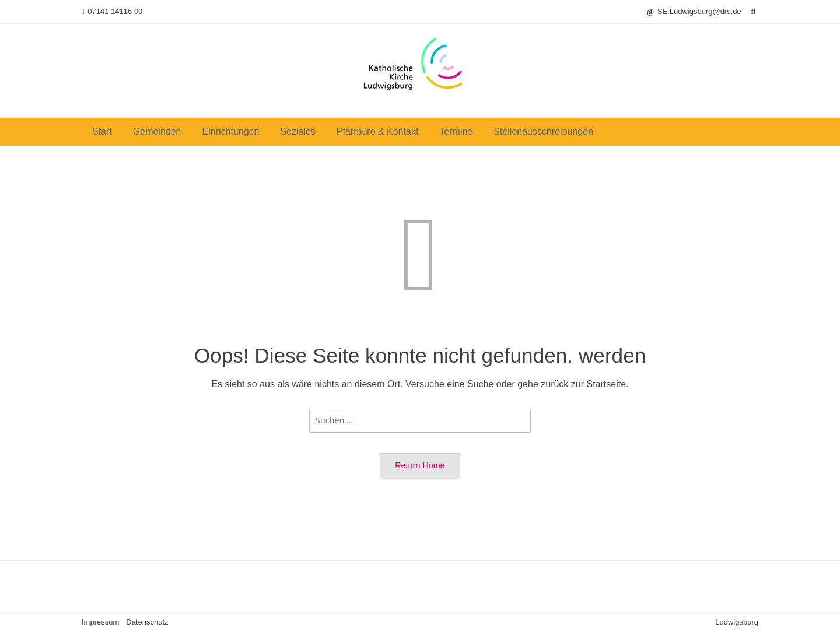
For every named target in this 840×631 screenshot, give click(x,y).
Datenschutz (147, 622)
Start (102, 132)
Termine (456, 132)
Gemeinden (157, 132)
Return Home (420, 465)
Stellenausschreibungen (543, 132)
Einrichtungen (231, 132)
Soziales (297, 132)
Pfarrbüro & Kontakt (378, 132)
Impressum (100, 622)
